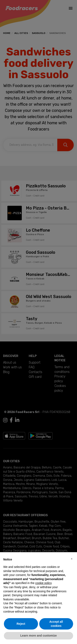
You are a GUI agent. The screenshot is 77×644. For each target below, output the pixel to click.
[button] (72, 559)
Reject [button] (21, 624)
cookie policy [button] (43, 583)
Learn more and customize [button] (38, 636)
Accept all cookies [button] (56, 624)
